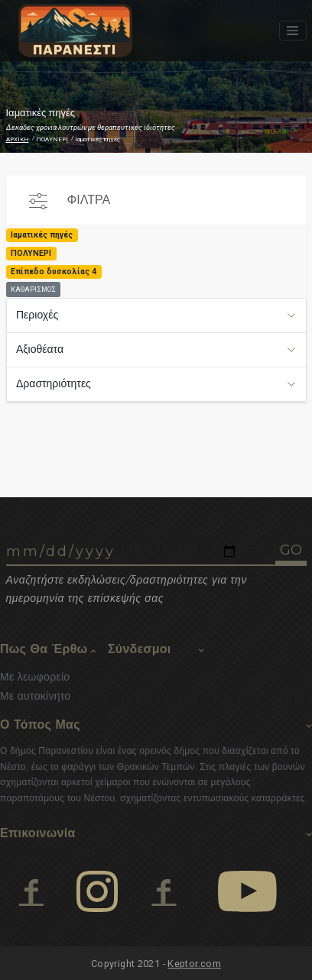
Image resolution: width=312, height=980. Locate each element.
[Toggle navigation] (293, 31)
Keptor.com (194, 964)
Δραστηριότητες (54, 383)
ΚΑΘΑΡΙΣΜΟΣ (33, 289)
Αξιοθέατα (40, 349)
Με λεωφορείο (35, 677)
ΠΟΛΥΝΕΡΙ (52, 139)
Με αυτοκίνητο (35, 696)
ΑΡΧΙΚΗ (18, 139)
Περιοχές (37, 315)
